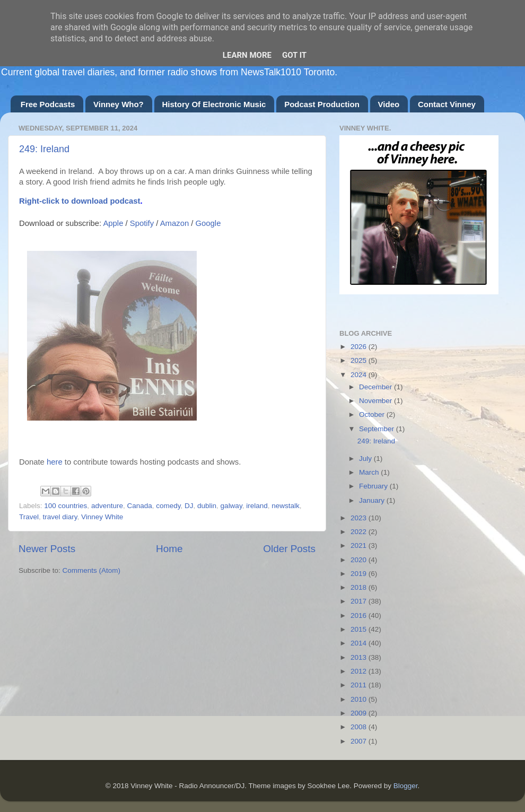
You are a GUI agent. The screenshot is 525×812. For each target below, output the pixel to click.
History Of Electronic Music (214, 104)
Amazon (174, 223)
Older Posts (289, 549)
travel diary (60, 517)
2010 (360, 699)
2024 (360, 375)
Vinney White (102, 517)
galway (231, 506)
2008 (360, 727)
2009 (360, 713)
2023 (360, 518)
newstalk (286, 506)
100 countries (65, 506)
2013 (360, 657)
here (55, 462)
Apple (113, 223)
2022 (360, 532)
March (370, 472)
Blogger (406, 786)
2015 (360, 629)
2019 (360, 574)
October (373, 414)
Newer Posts (47, 549)
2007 (360, 741)
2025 (360, 360)
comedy (168, 506)
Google (208, 223)
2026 (360, 347)
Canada (139, 506)
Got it (294, 55)
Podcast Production (322, 104)
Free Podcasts (48, 104)
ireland (257, 506)
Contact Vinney (447, 104)
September (378, 429)
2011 (360, 685)
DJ (189, 506)
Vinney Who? (119, 104)
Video (389, 104)
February (374, 486)
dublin (207, 506)
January (373, 500)
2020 (360, 560)
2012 (360, 671)
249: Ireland (44, 149)
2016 (360, 615)
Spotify (142, 223)
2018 (360, 587)
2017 (360, 601)
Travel (29, 517)
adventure (107, 506)
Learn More (247, 55)
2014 (360, 643)
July (366, 459)
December (377, 387)
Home (169, 549)
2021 (360, 545)
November (377, 401)
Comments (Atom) (92, 570)
